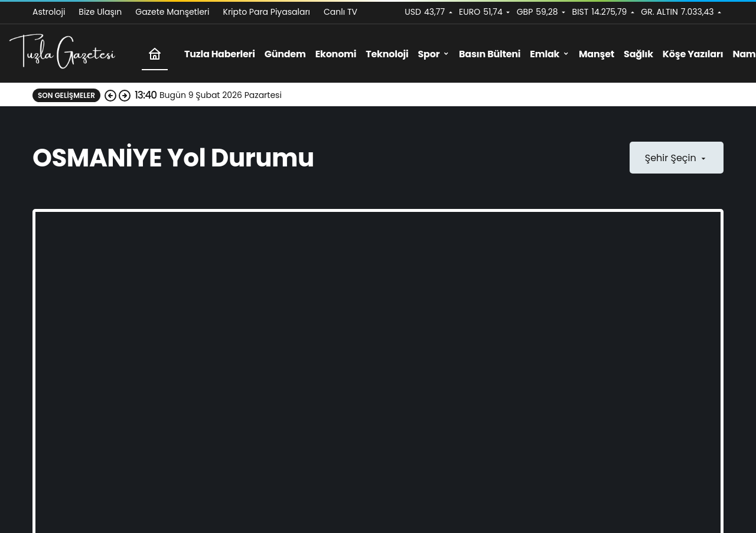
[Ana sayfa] (155, 54)
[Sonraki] (125, 95)
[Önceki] (110, 95)
